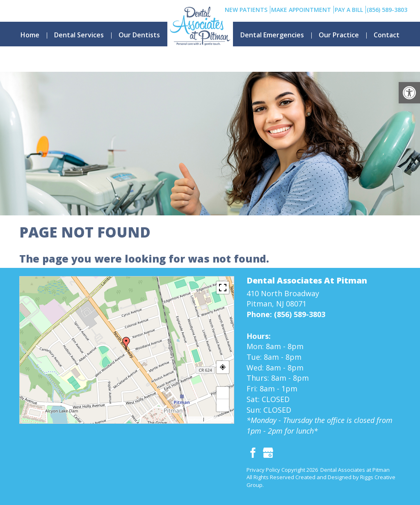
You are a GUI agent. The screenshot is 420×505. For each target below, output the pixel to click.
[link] (409, 93)
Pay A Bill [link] (349, 10)
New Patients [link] (246, 10)
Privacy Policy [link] (263, 470)
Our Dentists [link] (139, 35)
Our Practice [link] (339, 35)
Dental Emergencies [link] (272, 35)
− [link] (223, 405)
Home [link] (30, 35)
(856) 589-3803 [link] (387, 10)
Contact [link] (387, 35)
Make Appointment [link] (301, 10)
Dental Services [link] (79, 35)
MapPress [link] (195, 420)
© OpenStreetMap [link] (219, 420)
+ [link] (223, 393)
